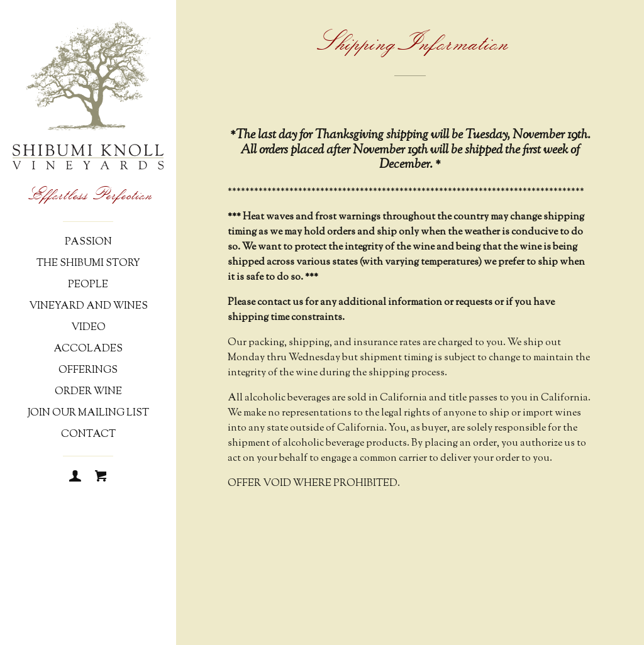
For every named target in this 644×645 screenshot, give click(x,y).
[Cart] (101, 478)
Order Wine (88, 392)
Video (88, 328)
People (88, 285)
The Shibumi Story (88, 264)
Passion (88, 242)
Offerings (88, 371)
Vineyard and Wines (88, 306)
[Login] (75, 478)
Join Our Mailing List (88, 413)
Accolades (88, 349)
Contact (88, 435)
